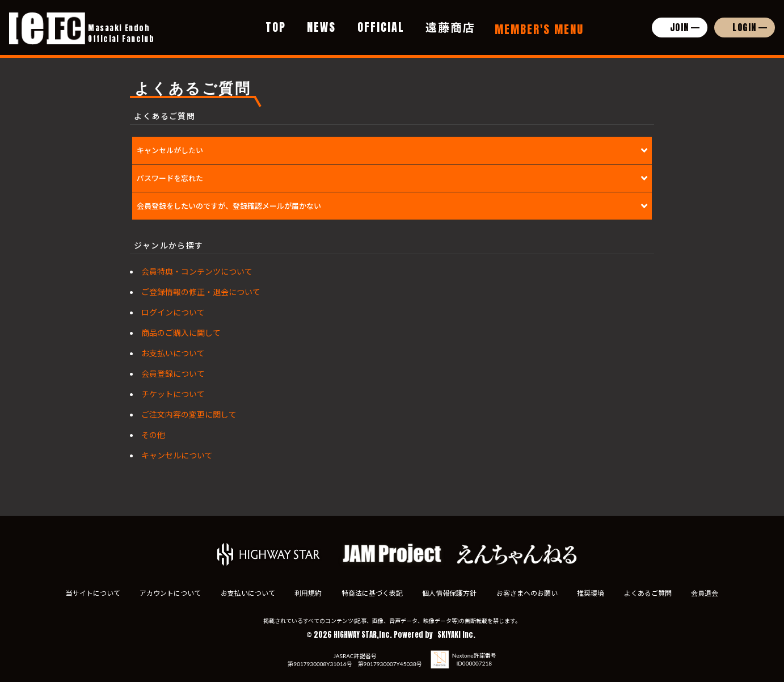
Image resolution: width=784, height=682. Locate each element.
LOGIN (745, 27)
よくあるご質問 (650, 593)
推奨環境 (592, 593)
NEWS (321, 27)
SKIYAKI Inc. (456, 635)
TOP (276, 27)
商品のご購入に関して (181, 333)
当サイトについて (91, 593)
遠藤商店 (450, 27)
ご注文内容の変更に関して (189, 414)
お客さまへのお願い (528, 593)
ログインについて (173, 312)
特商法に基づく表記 (372, 593)
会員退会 (707, 593)
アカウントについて (168, 593)
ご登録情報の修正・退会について (201, 292)
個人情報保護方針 (450, 593)
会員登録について (173, 374)
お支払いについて (173, 353)
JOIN (680, 27)
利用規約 (307, 593)
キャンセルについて (177, 455)
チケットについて (173, 394)
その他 (153, 435)
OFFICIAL (381, 27)
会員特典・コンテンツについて (197, 271)
